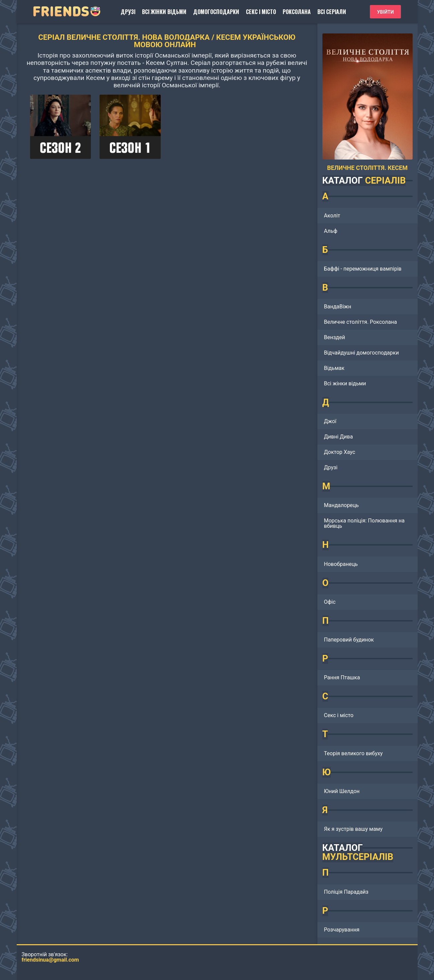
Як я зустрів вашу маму (353, 829)
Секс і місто (261, 12)
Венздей (335, 337)
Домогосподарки (216, 12)
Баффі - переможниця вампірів (363, 269)
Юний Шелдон (342, 791)
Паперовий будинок (349, 640)
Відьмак (334, 368)
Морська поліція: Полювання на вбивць (365, 523)
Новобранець (341, 564)
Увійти (385, 12)
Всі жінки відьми (164, 12)
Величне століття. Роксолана (360, 322)
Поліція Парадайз (346, 892)
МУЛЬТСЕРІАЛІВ (358, 857)
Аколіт (332, 216)
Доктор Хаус (340, 452)
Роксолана (297, 12)
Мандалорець (341, 505)
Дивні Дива (339, 437)
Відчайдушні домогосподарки (361, 353)
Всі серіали (332, 12)
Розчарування (342, 930)
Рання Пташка (342, 677)
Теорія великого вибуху (353, 753)
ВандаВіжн (338, 307)
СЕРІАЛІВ (385, 181)
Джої (330, 421)
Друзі (128, 12)
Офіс (330, 602)
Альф (331, 231)
